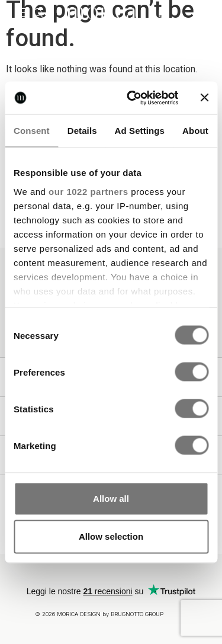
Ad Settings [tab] (140, 131)
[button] (21, 13)
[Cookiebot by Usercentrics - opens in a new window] (132, 98)
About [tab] (195, 131)
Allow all (111, 499)
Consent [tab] (32, 131)
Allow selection (111, 536)
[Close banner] (204, 98)
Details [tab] (82, 131)
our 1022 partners (88, 191)
